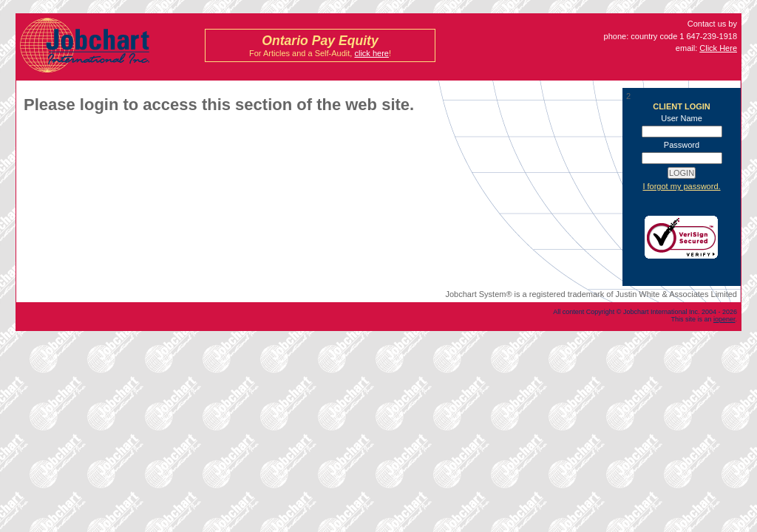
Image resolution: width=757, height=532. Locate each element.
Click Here (718, 48)
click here (371, 53)
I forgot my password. (681, 186)
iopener (724, 319)
